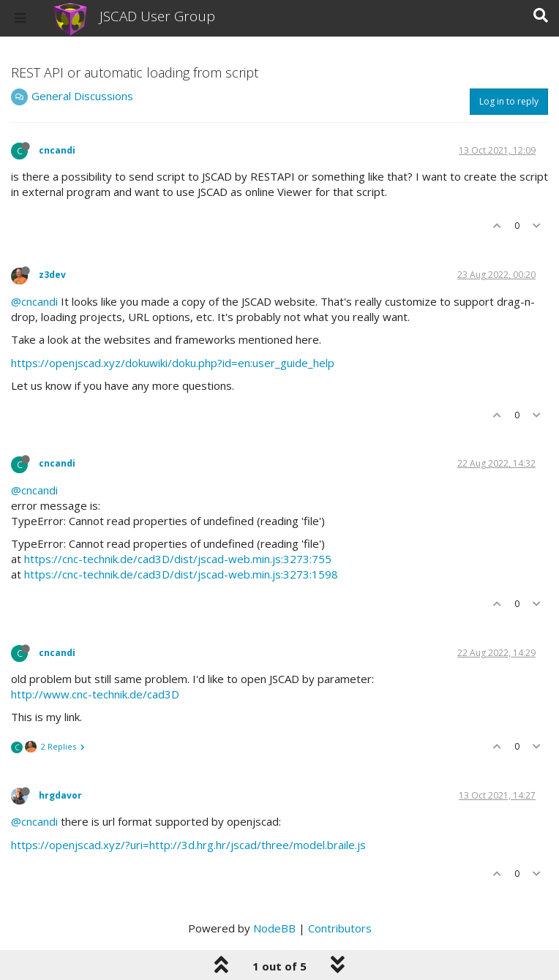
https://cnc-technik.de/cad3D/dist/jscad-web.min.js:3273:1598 (181, 574)
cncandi (57, 150)
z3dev (52, 275)
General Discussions (82, 96)
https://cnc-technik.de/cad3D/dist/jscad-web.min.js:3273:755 (178, 559)
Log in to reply (509, 101)
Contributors (340, 928)
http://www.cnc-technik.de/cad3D (95, 694)
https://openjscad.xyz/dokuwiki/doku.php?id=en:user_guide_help (173, 363)
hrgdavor (60, 795)
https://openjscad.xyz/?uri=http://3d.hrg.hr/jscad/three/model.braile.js (188, 845)
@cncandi (34, 301)
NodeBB (274, 928)
